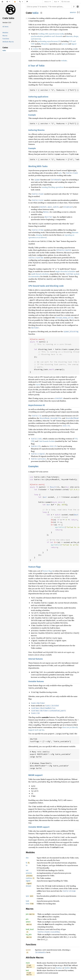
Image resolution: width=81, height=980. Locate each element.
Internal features (36, 659)
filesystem (45, 44)
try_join (29, 934)
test (27, 970)
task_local (30, 929)
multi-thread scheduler (40, 274)
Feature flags (35, 567)
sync (28, 896)
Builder (67, 968)
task (27, 901)
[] (78, 12)
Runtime (59, 968)
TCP (76, 439)
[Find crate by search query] (72, 2)
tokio (4, 51)
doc (27, 858)
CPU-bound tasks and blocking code (46, 286)
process (65, 44)
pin (27, 919)
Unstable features (36, 681)
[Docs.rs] (2, 2)
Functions (6, 39)
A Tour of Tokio (36, 66)
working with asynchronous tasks (51, 34)
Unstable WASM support (39, 827)
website (64, 61)
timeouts (75, 232)
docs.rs (47, 2)
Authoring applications (38, 97)
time (28, 904)
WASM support (35, 775)
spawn (28, 950)
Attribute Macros (8, 42)
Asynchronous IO (37, 405)
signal (74, 44)
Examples (33, 466)
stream (29, 886)
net (27, 870)
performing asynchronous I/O (49, 41)
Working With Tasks (38, 166)
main (28, 963)
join (27, 914)
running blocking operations (53, 187)
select (28, 922)
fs (26, 863)
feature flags (47, 571)
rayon (38, 384)
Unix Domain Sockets (47, 441)
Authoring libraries (36, 130)
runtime (35, 49)
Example (32, 115)
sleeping (39, 235)
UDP (33, 441)
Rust (56, 2)
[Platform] (21, 2)
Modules (5, 33)
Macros (5, 36)
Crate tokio (8, 18)
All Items (5, 27)
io (27, 865)
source (73, 12)
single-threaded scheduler (65, 271)
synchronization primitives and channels (47, 36)
